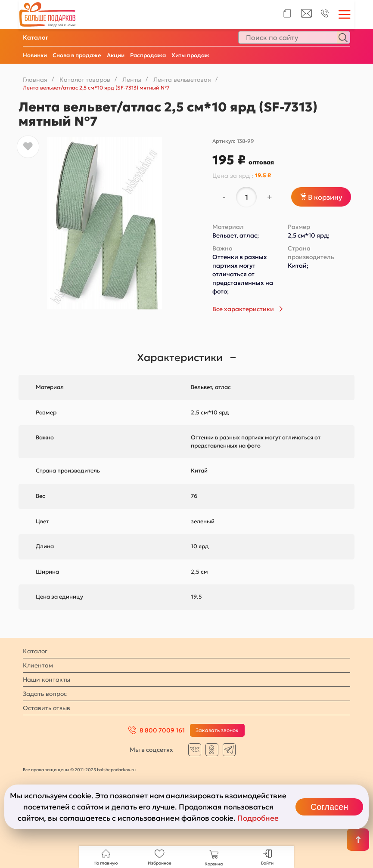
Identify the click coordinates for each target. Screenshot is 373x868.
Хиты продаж (190, 55)
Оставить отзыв (47, 708)
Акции (116, 55)
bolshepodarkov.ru (116, 770)
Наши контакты (47, 680)
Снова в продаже (77, 55)
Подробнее (258, 818)
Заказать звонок (217, 730)
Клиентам (38, 665)
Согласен (329, 807)
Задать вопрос (45, 694)
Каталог (36, 37)
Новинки (35, 55)
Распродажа (148, 55)
